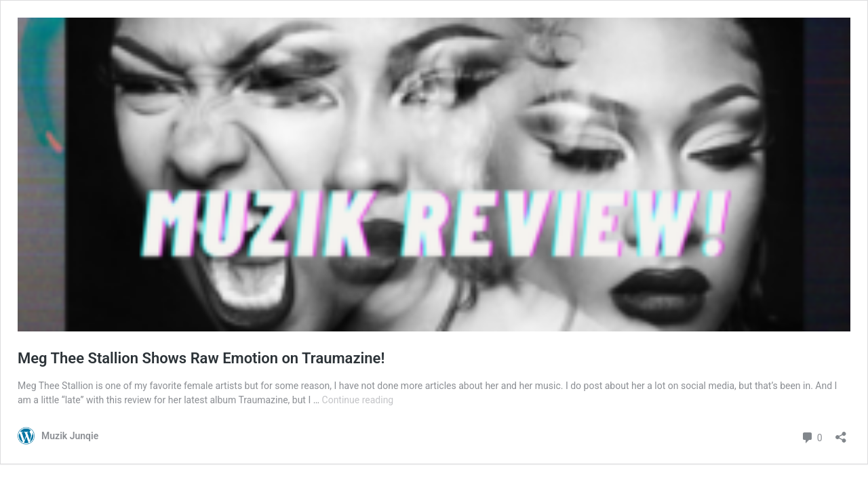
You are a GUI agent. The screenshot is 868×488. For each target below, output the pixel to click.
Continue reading (358, 400)
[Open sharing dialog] (841, 433)
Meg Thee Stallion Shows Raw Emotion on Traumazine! (201, 358)
